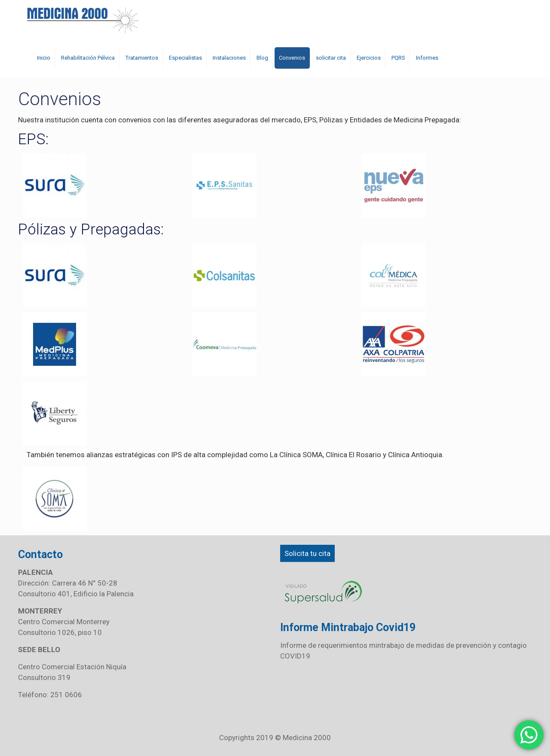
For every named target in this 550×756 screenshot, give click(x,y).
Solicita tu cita (307, 553)
